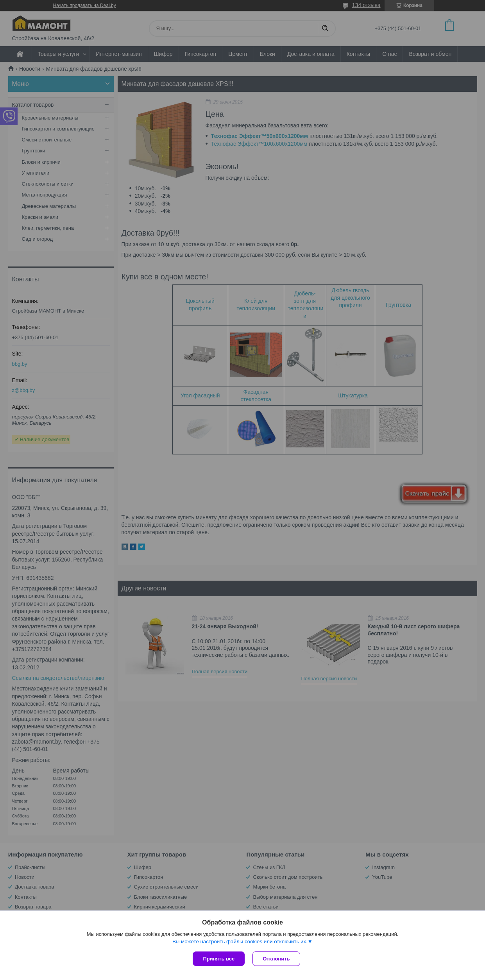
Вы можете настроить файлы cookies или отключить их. (240, 942)
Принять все (219, 959)
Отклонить (276, 959)
